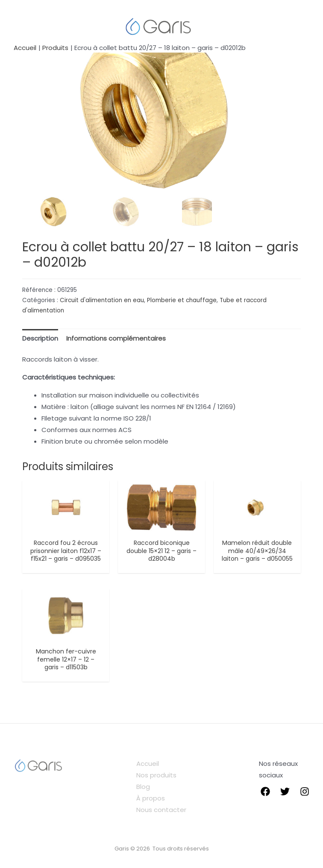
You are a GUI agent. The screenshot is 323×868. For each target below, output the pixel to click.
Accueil (148, 764)
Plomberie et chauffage (182, 300)
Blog (143, 787)
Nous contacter (161, 810)
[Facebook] (265, 791)
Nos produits (156, 775)
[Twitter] (285, 791)
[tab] (40, 338)
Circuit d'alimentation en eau (102, 300)
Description (40, 338)
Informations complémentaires (116, 338)
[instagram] (305, 791)
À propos (151, 799)
